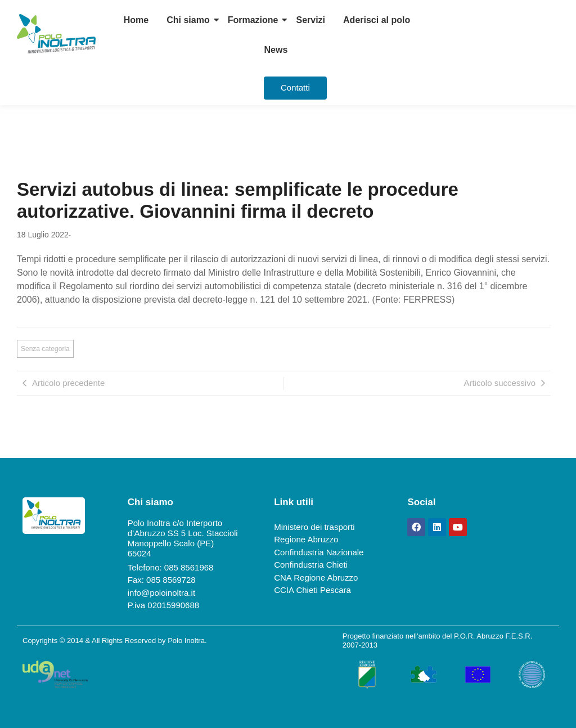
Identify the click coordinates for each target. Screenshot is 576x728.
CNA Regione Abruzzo (316, 578)
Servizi (310, 20)
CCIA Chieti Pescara (312, 590)
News (276, 50)
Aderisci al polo (377, 20)
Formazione (253, 20)
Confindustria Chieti (311, 565)
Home (136, 20)
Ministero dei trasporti (314, 527)
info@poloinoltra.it (161, 593)
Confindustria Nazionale (319, 552)
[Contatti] (295, 88)
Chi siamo (188, 20)
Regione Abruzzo (306, 539)
